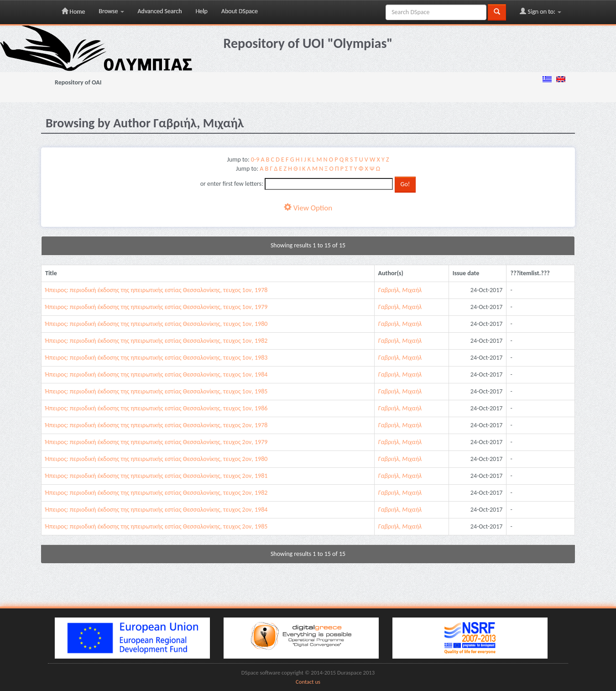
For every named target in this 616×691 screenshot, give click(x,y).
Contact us (308, 682)
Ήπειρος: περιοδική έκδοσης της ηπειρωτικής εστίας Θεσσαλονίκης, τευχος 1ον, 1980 (156, 324)
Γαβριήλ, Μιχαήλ (400, 290)
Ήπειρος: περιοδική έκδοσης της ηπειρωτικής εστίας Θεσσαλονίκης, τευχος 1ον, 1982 (156, 341)
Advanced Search (160, 11)
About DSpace (240, 11)
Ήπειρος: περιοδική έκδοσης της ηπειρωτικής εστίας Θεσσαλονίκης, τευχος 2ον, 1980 (156, 459)
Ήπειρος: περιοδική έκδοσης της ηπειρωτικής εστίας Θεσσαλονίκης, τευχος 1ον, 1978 (156, 290)
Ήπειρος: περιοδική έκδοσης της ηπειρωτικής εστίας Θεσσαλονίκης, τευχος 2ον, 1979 (156, 442)
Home (73, 11)
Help (202, 11)
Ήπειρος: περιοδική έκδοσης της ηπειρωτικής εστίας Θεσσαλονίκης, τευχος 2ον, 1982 (156, 493)
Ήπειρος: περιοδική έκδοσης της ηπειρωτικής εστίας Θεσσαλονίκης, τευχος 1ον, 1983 (156, 358)
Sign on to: (540, 11)
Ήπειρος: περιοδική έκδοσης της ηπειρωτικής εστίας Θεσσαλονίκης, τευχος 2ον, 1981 (156, 476)
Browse (111, 11)
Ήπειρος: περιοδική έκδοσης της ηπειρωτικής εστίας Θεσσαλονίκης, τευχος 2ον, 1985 (156, 526)
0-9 (255, 160)
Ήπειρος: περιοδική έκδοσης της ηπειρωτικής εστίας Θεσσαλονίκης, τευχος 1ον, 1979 (156, 307)
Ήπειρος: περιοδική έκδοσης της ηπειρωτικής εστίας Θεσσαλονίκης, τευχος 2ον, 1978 (156, 425)
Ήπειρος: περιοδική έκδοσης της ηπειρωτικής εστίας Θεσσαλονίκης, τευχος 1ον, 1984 (156, 374)
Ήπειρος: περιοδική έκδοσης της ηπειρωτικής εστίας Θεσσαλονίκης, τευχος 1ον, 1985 (156, 391)
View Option (308, 208)
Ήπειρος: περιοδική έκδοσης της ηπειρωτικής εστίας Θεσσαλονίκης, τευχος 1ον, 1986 (156, 408)
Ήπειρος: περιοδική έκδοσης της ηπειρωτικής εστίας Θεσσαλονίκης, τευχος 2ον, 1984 (156, 510)
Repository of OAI (78, 82)
